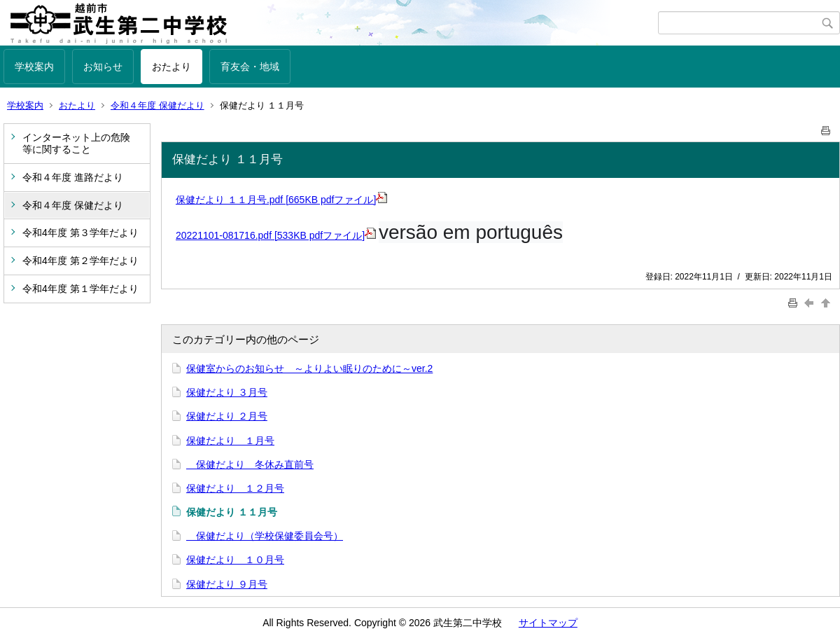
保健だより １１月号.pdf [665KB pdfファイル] (281, 200)
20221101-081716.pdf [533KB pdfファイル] (276, 235)
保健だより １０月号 (235, 560)
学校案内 (34, 67)
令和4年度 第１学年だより (80, 289)
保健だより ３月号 (227, 392)
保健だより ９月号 (227, 584)
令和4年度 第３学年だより (80, 233)
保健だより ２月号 (227, 416)
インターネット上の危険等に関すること (76, 143)
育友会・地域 (250, 67)
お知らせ (103, 67)
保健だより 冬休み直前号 (250, 464)
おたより (171, 67)
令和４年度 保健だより (157, 105)
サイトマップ (548, 623)
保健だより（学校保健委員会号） (265, 536)
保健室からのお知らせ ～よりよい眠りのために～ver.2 (309, 368)
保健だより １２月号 (235, 488)
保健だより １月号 (230, 441)
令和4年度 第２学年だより (80, 261)
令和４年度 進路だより (73, 177)
